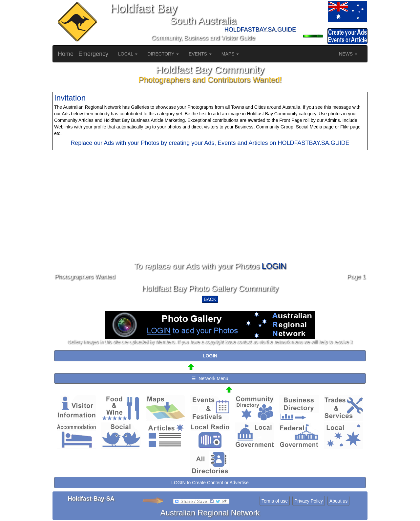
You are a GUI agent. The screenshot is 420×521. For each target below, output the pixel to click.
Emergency (93, 54)
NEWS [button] (348, 54)
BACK (210, 299)
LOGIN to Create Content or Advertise (210, 483)
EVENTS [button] (200, 54)
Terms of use (275, 501)
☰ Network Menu (210, 378)
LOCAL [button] (128, 54)
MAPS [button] (230, 54)
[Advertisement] (210, 216)
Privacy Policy (309, 501)
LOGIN (274, 266)
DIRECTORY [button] (163, 54)
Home (66, 54)
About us (338, 501)
